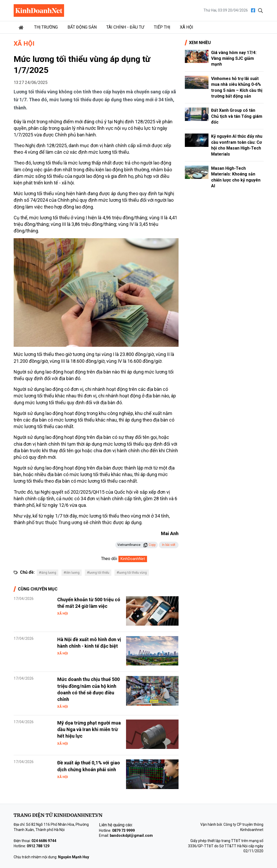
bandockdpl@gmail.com (131, 835)
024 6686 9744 (44, 841)
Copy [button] (150, 545)
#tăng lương (48, 573)
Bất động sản (82, 27)
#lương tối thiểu (98, 573)
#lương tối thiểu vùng (132, 573)
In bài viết (169, 545)
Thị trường (46, 27)
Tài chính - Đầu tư (125, 27)
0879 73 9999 (123, 830)
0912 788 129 (38, 846)
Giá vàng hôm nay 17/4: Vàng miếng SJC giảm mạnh (234, 58)
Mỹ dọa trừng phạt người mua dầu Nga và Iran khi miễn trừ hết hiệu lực (89, 729)
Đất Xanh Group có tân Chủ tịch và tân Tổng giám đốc (237, 116)
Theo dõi (109, 559)
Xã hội (187, 27)
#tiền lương (72, 573)
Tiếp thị (162, 27)
